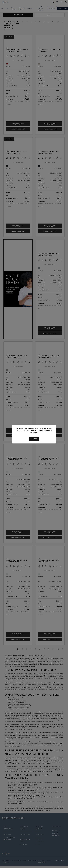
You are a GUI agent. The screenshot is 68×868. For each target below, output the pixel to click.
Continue (34, 439)
